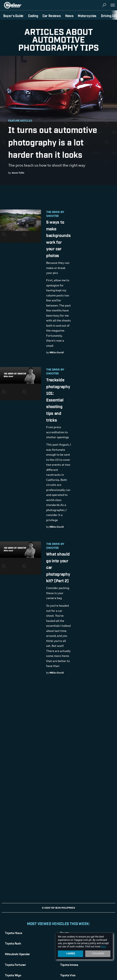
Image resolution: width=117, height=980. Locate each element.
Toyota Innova (69, 965)
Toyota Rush (13, 944)
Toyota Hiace (13, 933)
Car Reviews (52, 16)
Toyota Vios (68, 976)
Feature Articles (20, 121)
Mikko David (57, 353)
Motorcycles (87, 16)
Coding (33, 16)
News (69, 16)
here (103, 947)
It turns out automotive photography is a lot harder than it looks (53, 142)
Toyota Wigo (13, 976)
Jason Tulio (18, 173)
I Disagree (98, 954)
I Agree (71, 954)
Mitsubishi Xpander (17, 955)
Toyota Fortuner (15, 965)
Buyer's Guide (13, 16)
